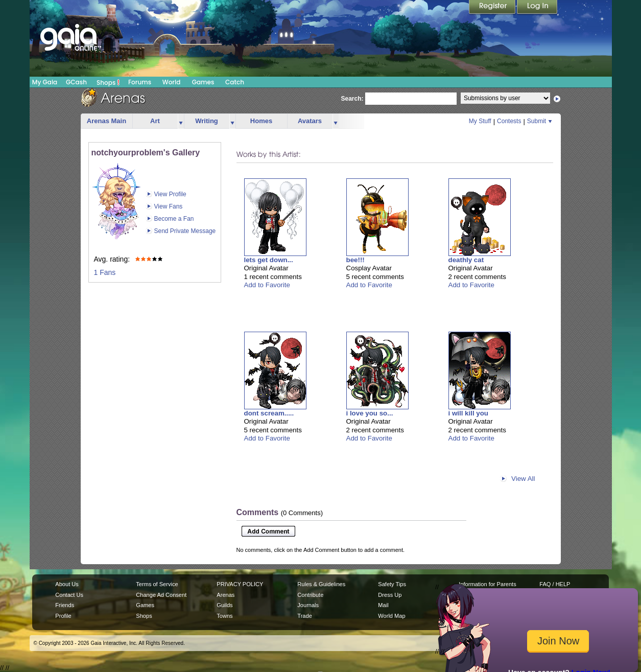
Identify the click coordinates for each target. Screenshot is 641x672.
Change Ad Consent (161, 595)
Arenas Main (106, 121)
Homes (261, 121)
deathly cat (466, 260)
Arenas (225, 595)
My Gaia (45, 82)
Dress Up (390, 595)
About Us (67, 584)
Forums (140, 82)
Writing (207, 121)
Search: (352, 99)
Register (493, 8)
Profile (63, 616)
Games (203, 82)
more (181, 121)
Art (155, 121)
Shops (108, 82)
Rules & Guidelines (321, 584)
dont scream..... (269, 413)
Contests (509, 121)
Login (537, 8)
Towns (224, 616)
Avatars (310, 121)
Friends (65, 605)
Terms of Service (157, 584)
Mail (383, 605)
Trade (304, 616)
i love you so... (370, 413)
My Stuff (480, 121)
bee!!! (355, 260)
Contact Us (69, 595)
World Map (391, 616)
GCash (76, 82)
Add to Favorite (267, 285)
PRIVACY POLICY (240, 584)
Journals (308, 605)
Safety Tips (392, 584)
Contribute (310, 595)
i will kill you (469, 413)
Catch (235, 82)
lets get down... (269, 260)
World (172, 82)
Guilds (224, 605)
